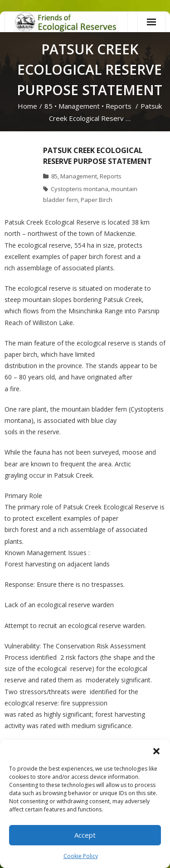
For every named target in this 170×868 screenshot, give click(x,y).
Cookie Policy (81, 856)
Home (27, 106)
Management (79, 106)
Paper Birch (97, 200)
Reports (119, 106)
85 (49, 106)
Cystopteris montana (80, 189)
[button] (156, 751)
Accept (85, 835)
